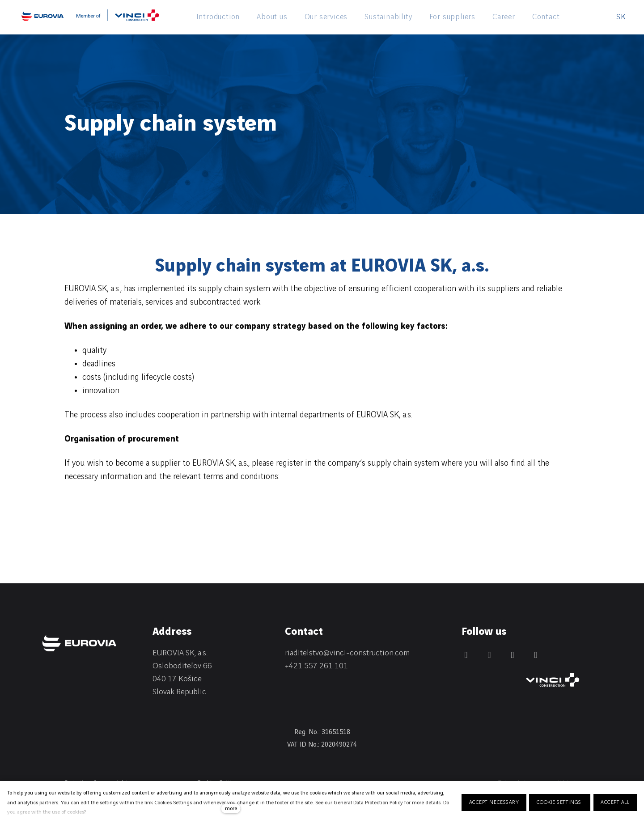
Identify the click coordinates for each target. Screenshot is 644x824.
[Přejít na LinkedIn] (466, 655)
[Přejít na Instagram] (513, 655)
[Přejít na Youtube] (536, 655)
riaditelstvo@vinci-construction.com (347, 653)
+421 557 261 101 (316, 666)
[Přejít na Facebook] (489, 655)
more (231, 809)
